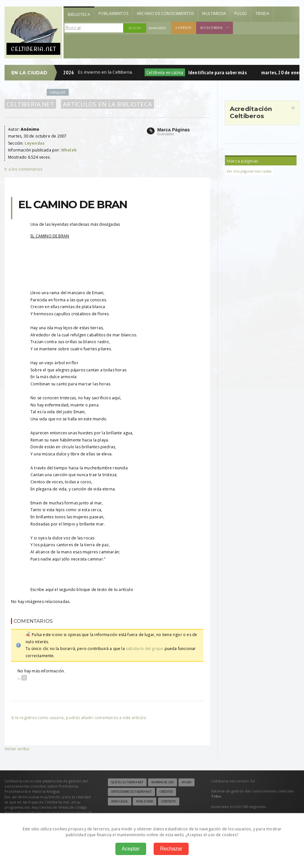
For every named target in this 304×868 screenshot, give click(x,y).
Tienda (262, 13)
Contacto (169, 802)
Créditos (166, 792)
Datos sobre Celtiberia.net (131, 792)
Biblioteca (79, 14)
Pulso (241, 13)
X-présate (183, 28)
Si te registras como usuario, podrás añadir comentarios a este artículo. (79, 718)
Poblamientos (113, 13)
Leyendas (35, 143)
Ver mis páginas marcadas (249, 171)
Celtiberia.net (30, 104)
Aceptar (131, 849)
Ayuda (187, 782)
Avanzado (157, 28)
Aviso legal (120, 802)
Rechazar (171, 849)
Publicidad (145, 802)
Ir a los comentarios (23, 169)
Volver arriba (17, 749)
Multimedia (214, 13)
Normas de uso (163, 782)
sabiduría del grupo (145, 649)
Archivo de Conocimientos (165, 13)
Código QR (58, 92)
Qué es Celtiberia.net (127, 782)
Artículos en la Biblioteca (107, 104)
